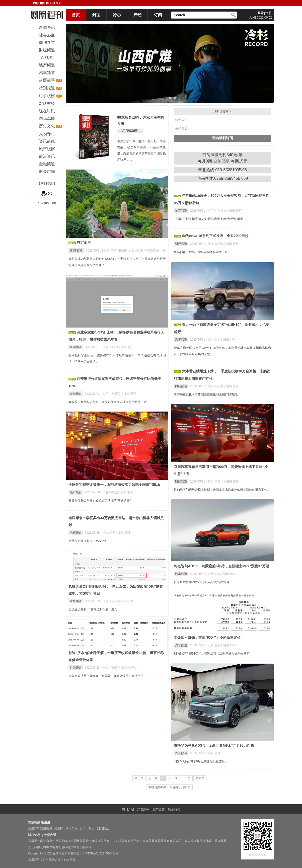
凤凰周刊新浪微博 (40, 829)
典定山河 (84, 243)
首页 (76, 15)
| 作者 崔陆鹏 (215, 244)
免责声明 (50, 835)
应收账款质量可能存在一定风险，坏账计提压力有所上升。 (108, 676)
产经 (137, 15)
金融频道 (76, 347)
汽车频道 (181, 340)
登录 (261, 13)
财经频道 (181, 244)
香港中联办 (87, 829)
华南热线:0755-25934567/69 (223, 178)
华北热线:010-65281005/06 (222, 170)
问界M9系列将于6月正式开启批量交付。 (201, 761)
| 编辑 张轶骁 (128, 668)
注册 (268, 13)
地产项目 (76, 492)
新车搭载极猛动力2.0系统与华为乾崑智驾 (202, 582)
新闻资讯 (76, 251)
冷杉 (117, 15)
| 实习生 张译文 (217, 211)
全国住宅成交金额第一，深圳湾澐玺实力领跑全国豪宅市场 (114, 485)
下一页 (186, 778)
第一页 (139, 778)
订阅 (158, 15)
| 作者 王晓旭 (110, 347)
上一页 (153, 778)
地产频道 (181, 211)
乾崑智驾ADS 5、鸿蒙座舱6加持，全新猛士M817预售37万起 (221, 566)
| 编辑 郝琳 (229, 340)
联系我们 (174, 809)
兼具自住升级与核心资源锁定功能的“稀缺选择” (100, 501)
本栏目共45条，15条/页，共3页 (169, 787)
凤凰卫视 (71, 829)
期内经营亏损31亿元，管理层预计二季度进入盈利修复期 (212, 654)
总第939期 (130, 131)
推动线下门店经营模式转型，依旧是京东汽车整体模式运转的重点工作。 (222, 490)
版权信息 (34, 835)
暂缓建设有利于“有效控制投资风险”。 (94, 609)
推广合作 (159, 809)
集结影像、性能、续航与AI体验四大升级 (201, 252)
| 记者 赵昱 (214, 340)
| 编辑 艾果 (126, 492)
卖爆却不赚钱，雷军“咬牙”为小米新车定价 (207, 638)
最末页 (200, 778)
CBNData (103, 829)
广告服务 (143, 809)
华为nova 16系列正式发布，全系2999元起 (215, 236)
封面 (96, 15)
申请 (45, 822)
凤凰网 (59, 829)
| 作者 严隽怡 (215, 482)
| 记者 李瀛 (214, 574)
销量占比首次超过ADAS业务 (88, 541)
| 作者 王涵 (108, 601)
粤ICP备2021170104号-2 (102, 853)
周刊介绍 (128, 809)
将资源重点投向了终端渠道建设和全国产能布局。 (207, 394)
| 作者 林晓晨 (110, 492)
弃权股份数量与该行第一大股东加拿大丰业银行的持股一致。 (109, 402)
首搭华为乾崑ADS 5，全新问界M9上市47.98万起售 (214, 745)
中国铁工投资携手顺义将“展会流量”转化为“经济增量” (209, 219)
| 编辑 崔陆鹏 (125, 601)
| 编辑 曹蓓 (235, 211)
